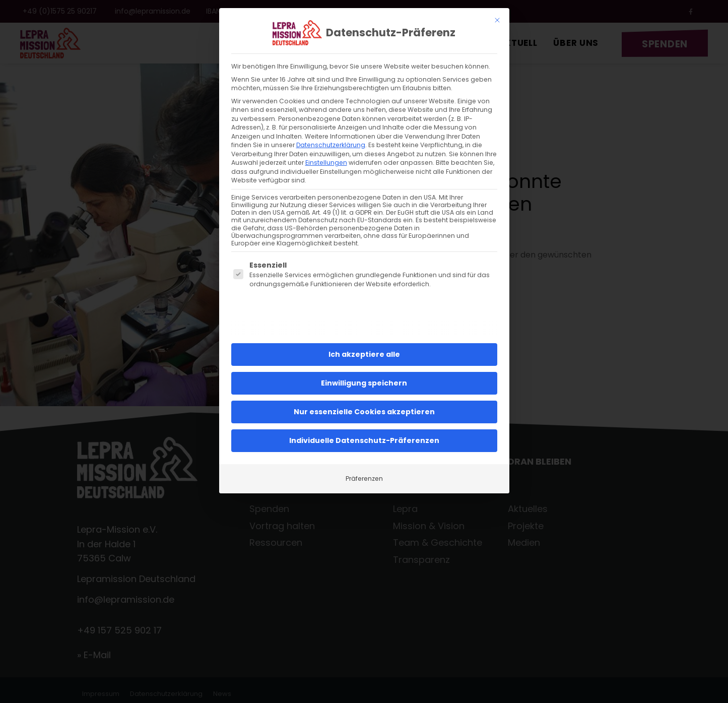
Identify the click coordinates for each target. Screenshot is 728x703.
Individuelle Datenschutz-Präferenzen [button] (364, 432)
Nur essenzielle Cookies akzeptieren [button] (364, 404)
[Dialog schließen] (497, 12)
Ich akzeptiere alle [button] (364, 346)
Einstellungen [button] (326, 154)
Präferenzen (364, 470)
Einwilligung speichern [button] (364, 375)
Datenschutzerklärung (331, 137)
